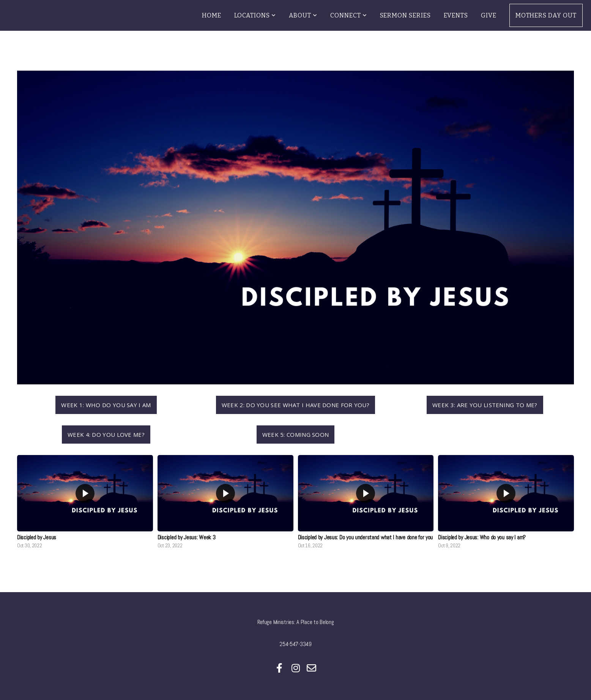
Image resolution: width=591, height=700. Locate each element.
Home (212, 15)
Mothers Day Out (546, 15)
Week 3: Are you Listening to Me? (485, 405)
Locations (255, 15)
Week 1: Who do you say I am (106, 405)
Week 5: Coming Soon (296, 435)
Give (489, 15)
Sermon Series (405, 15)
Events (456, 15)
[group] (85, 504)
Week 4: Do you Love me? (106, 435)
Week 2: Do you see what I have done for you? (295, 405)
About (303, 15)
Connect (349, 15)
